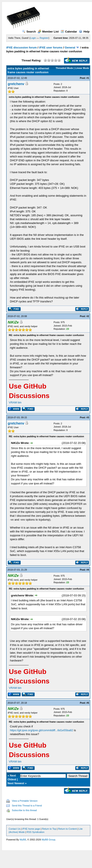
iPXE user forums (51, 47)
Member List (48, 32)
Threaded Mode (64, 68)
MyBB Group (49, 840)
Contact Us (14, 829)
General (70, 47)
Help (84, 32)
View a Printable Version (25, 801)
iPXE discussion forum (22, 47)
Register (44, 38)
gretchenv (16, 84)
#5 (88, 703)
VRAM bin (15, 402)
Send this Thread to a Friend (27, 806)
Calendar (69, 32)
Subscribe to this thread (24, 810)
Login (33, 38)
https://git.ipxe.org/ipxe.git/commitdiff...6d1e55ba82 (41, 730)
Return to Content (68, 829)
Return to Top (49, 829)
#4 (88, 570)
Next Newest (16, 783)
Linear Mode (82, 68)
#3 (88, 417)
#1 (88, 78)
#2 (88, 316)
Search (29, 32)
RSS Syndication (36, 832)
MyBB (23, 840)
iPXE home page (31, 829)
